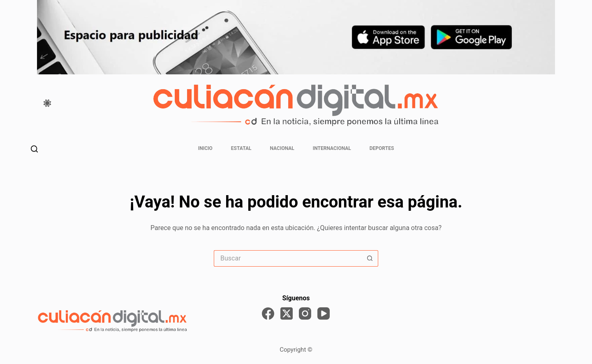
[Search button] (370, 258)
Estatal (241, 148)
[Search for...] (288, 258)
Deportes (382, 148)
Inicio (205, 148)
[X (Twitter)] (287, 313)
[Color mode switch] (47, 103)
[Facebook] (268, 313)
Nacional (282, 148)
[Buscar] (34, 149)
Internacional (332, 148)
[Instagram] (305, 313)
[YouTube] (324, 313)
